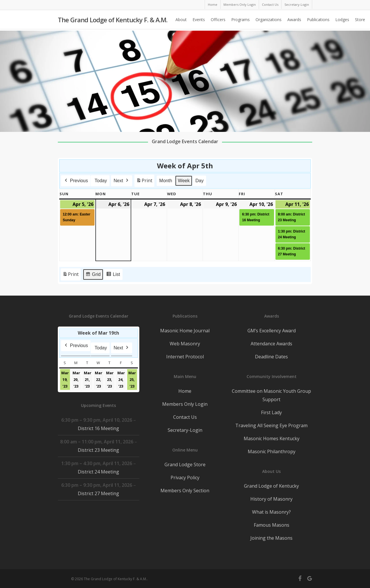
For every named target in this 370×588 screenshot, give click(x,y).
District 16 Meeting (98, 428)
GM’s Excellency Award (272, 331)
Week (184, 181)
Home (185, 391)
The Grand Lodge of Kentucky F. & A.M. (113, 21)
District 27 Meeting (98, 493)
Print (144, 182)
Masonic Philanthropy (272, 451)
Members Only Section (185, 491)
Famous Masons (272, 525)
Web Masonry (185, 344)
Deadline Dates (271, 357)
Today (101, 181)
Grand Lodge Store (185, 464)
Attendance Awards (271, 344)
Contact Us (185, 417)
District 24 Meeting (98, 472)
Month (166, 181)
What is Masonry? (271, 512)
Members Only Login (185, 404)
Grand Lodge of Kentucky (271, 486)
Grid (93, 275)
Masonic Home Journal (185, 331)
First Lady (271, 412)
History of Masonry (271, 499)
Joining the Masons (271, 538)
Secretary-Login (185, 430)
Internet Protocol (185, 357)
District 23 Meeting (98, 450)
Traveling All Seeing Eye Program (271, 425)
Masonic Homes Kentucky (272, 438)
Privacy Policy (185, 478)
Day (199, 181)
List (113, 275)
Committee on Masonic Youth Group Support (271, 395)
